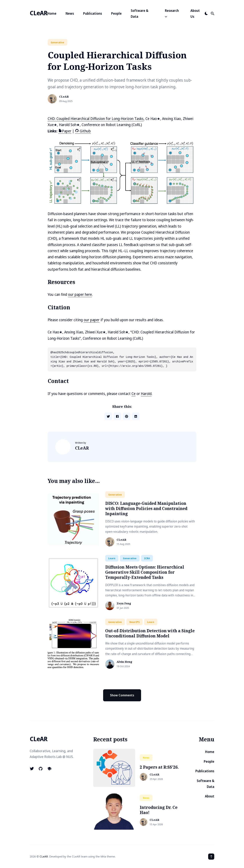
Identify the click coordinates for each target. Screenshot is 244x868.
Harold (146, 394)
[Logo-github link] (41, 769)
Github (83, 131)
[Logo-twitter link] (32, 769)
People (116, 13)
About (210, 796)
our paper (92, 320)
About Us (195, 14)
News (70, 13)
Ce (134, 394)
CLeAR (39, 13)
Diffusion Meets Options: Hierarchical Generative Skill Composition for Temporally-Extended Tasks (145, 572)
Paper (65, 131)
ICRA (147, 558)
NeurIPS (134, 622)
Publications (93, 13)
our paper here (80, 294)
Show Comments (122, 695)
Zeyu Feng (124, 604)
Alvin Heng (124, 662)
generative (57, 42)
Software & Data (140, 14)
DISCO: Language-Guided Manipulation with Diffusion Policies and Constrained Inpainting (146, 509)
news (146, 758)
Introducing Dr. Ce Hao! (159, 810)
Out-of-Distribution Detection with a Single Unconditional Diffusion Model (150, 633)
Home (52, 13)
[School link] (49, 769)
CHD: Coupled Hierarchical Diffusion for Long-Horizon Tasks (96, 119)
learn (112, 558)
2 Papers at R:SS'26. (159, 767)
